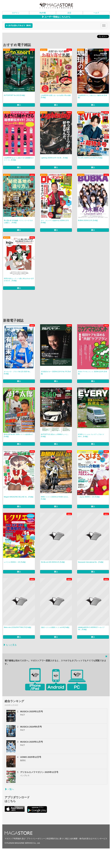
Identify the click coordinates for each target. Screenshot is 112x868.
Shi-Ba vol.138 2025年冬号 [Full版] (53, 562)
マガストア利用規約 (13, 839)
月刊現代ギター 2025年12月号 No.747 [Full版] (56, 373)
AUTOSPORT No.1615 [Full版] (14, 95)
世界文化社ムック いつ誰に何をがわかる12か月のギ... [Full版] (19, 280)
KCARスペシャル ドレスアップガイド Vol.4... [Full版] (91, 435)
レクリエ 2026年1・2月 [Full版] (15, 562)
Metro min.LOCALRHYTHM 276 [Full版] (18, 627)
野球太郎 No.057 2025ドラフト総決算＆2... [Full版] (19, 435)
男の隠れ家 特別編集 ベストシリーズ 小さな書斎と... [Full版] (18, 222)
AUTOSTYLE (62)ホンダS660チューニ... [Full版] (55, 435)
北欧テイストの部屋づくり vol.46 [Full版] (55, 627)
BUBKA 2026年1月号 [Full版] (88, 220)
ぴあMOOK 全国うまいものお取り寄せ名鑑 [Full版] (56, 96)
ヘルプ (96, 13)
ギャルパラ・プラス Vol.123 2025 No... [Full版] (17, 373)
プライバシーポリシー (36, 839)
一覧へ (9, 789)
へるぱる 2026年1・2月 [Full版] (89, 497)
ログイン (16, 13)
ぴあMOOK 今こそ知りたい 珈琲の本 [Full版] (92, 96)
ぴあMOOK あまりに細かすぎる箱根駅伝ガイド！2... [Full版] (19, 159)
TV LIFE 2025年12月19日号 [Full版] (90, 158)
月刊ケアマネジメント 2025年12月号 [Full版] (92, 373)
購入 (19, 105)
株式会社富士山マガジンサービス (93, 839)
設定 (69, 13)
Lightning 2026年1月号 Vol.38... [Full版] (54, 158)
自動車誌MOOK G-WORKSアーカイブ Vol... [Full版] (91, 628)
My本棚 (43, 13)
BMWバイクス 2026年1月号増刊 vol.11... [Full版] (55, 498)
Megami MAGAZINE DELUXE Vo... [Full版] (19, 497)
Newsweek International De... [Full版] (91, 562)
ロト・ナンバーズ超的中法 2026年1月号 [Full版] (55, 222)
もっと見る (10, 645)
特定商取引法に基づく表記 (58, 839)
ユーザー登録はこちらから (56, 17)
